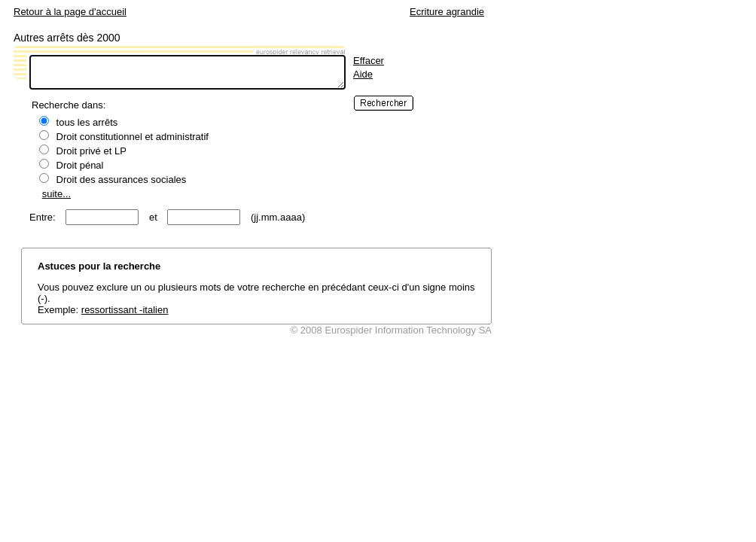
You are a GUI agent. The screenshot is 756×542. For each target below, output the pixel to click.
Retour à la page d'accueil (70, 12)
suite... (56, 194)
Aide (363, 74)
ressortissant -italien (125, 310)
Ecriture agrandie (447, 12)
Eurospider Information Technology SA (408, 330)
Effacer (369, 61)
